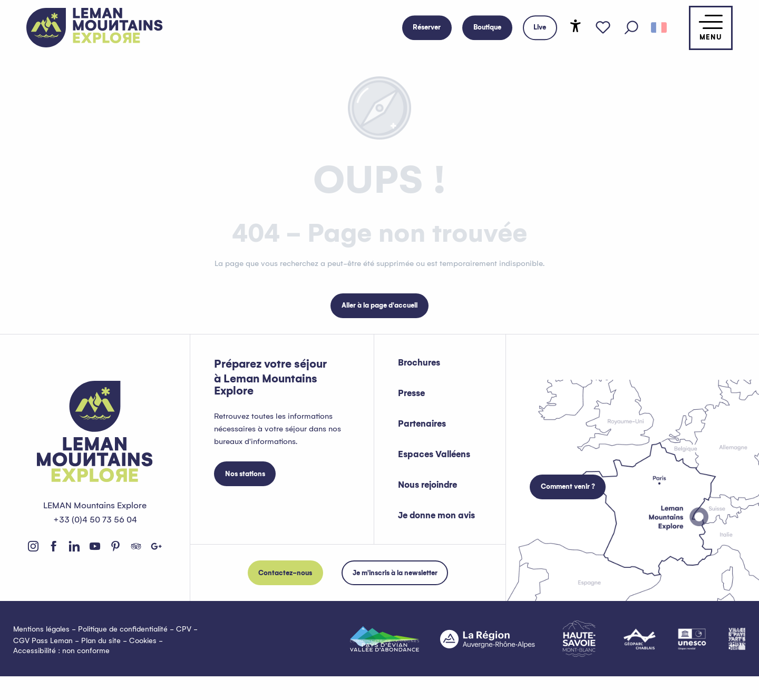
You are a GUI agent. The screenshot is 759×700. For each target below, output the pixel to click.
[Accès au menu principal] (711, 28)
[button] (631, 28)
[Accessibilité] (576, 26)
